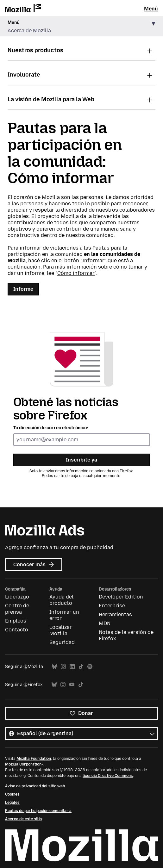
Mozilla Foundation (34, 759)
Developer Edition (121, 597)
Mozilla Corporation (23, 764)
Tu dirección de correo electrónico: (51, 428)
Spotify (90, 667)
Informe (23, 289)
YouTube (72, 685)
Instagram (63, 667)
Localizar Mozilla (61, 630)
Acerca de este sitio (23, 819)
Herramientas (115, 614)
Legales (12, 803)
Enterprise (112, 606)
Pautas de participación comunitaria (38, 811)
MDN (105, 623)
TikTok (81, 667)
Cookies (12, 794)
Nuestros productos (35, 50)
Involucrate (24, 75)
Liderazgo (17, 597)
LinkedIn (72, 667)
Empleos (16, 621)
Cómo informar (76, 273)
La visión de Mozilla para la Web (51, 99)
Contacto (17, 630)
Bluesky (54, 667)
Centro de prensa (17, 609)
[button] (81, 27)
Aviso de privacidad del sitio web (35, 786)
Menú (151, 9)
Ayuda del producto (61, 600)
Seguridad (62, 642)
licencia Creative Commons (108, 776)
